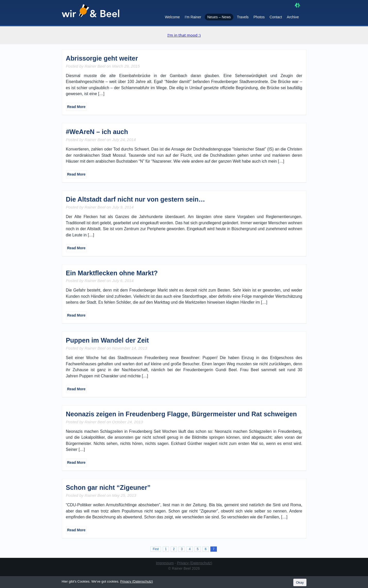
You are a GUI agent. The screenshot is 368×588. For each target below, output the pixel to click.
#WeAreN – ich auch (97, 132)
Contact (276, 17)
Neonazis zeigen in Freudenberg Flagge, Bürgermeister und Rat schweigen (181, 414)
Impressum (165, 563)
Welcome (172, 17)
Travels (243, 17)
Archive (293, 17)
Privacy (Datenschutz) (195, 563)
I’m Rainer (193, 17)
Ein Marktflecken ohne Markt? (112, 273)
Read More (76, 107)
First (156, 549)
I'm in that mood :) (184, 35)
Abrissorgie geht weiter (102, 58)
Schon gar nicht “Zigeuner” (108, 487)
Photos (259, 17)
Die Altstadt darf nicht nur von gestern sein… (136, 199)
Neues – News (219, 17)
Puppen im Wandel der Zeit (107, 340)
